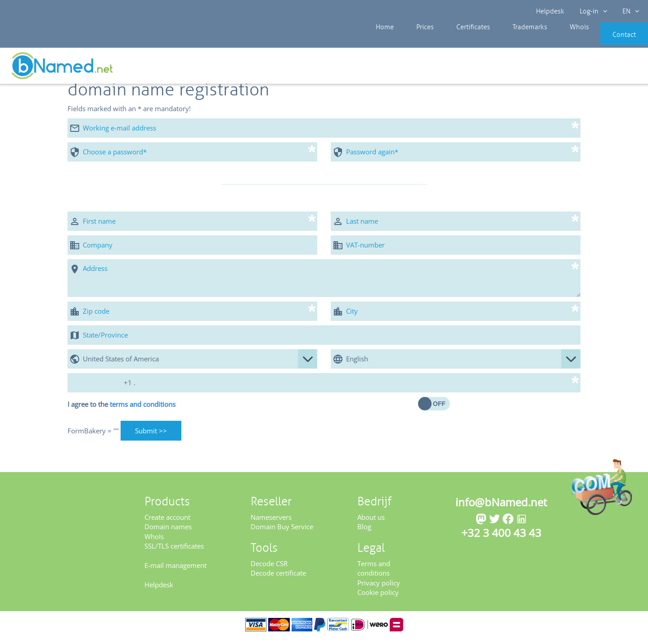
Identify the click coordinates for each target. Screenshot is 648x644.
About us (371, 523)
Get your (615, 68)
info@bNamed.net (501, 508)
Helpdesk (551, 11)
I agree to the (121, 410)
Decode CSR (269, 569)
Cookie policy (378, 598)
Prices (416, 41)
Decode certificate (278, 579)
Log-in (592, 11)
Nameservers (271, 523)
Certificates (456, 41)
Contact (611, 41)
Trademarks (506, 41)
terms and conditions (143, 410)
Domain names (168, 533)
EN (628, 11)
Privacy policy (379, 589)
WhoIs (154, 542)
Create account (167, 523)
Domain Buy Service (282, 533)
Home (382, 41)
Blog (364, 533)
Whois (549, 41)
